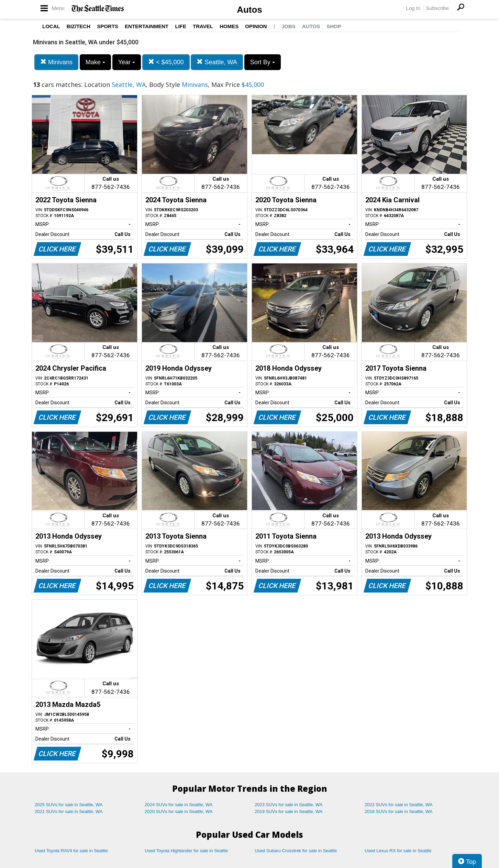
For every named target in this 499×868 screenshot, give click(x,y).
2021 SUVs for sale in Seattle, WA (69, 811)
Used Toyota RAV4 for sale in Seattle (71, 851)
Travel (203, 26)
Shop (334, 26)
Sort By (263, 62)
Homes (229, 26)
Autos (249, 10)
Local (51, 26)
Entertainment (147, 26)
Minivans (56, 62)
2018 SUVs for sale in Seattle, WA (399, 811)
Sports (108, 26)
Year (127, 62)
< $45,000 (166, 62)
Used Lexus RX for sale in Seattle (398, 851)
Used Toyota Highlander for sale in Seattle (186, 851)
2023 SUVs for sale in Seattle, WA (289, 805)
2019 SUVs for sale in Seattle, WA (289, 811)
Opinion (256, 26)
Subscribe (437, 8)
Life (181, 26)
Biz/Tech (79, 26)
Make (95, 62)
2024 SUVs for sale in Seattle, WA (179, 805)
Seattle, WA (217, 62)
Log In (413, 8)
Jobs (289, 26)
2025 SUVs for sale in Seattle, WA (69, 805)
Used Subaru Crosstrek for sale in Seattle (296, 851)
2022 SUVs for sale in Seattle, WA (399, 805)
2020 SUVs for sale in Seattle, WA (179, 811)
